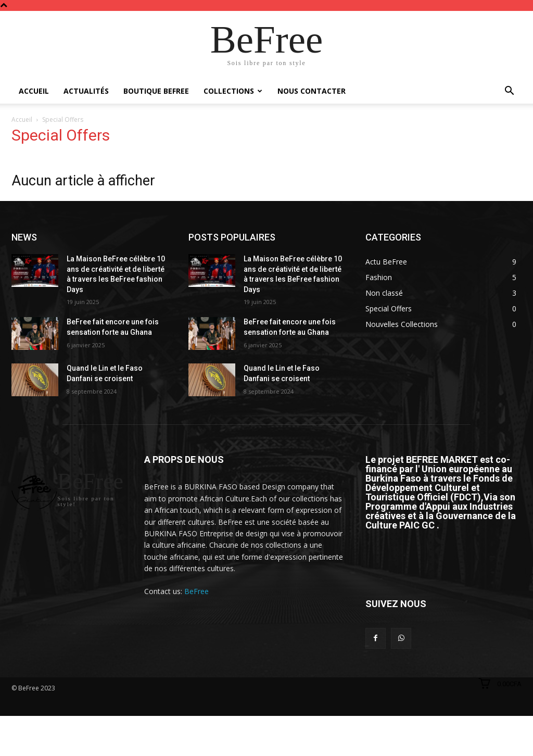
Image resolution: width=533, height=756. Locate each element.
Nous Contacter (312, 91)
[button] (509, 92)
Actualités (86, 91)
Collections (233, 91)
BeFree (196, 591)
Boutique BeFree (156, 91)
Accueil (34, 91)
